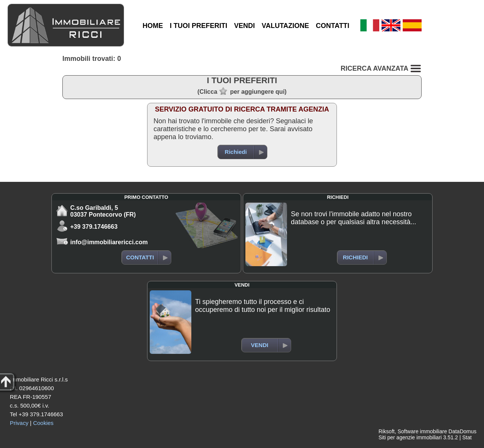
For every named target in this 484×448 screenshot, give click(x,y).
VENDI (244, 26)
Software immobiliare (422, 431)
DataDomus (462, 431)
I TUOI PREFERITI (199, 26)
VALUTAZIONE (285, 26)
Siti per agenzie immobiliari (410, 437)
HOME (153, 26)
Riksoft (387, 431)
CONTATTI (332, 26)
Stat (467, 437)
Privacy (19, 423)
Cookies (43, 423)
